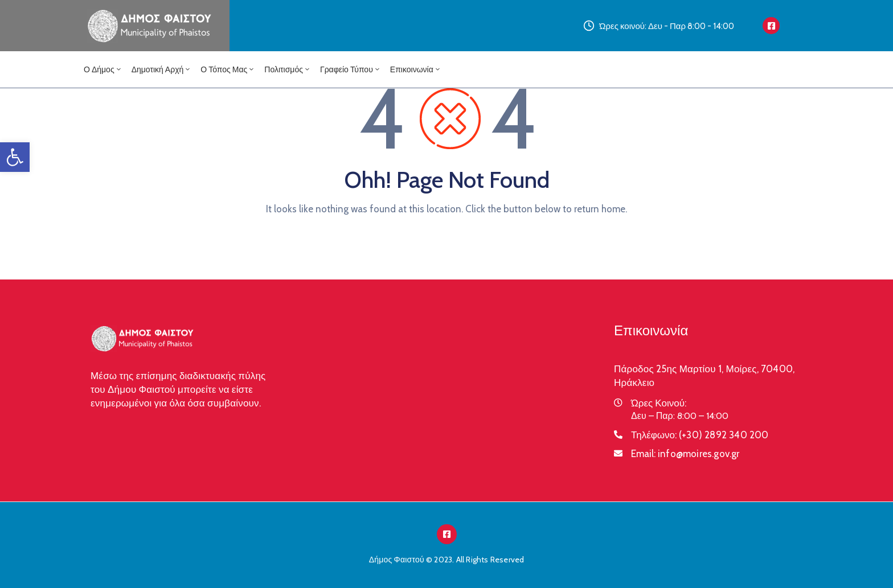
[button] (15, 157)
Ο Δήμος (103, 69)
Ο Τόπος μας (228, 69)
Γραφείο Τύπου (351, 69)
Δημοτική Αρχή (162, 69)
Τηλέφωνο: (700, 435)
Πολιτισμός (288, 69)
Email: (685, 454)
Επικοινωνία (416, 69)
